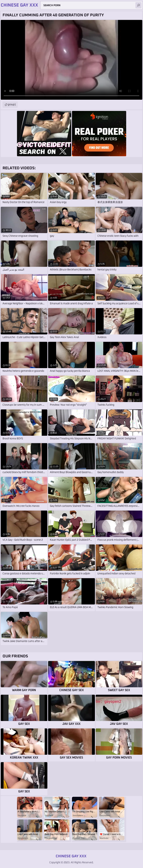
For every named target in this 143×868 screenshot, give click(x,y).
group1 (12, 105)
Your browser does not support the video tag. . (71, 60)
